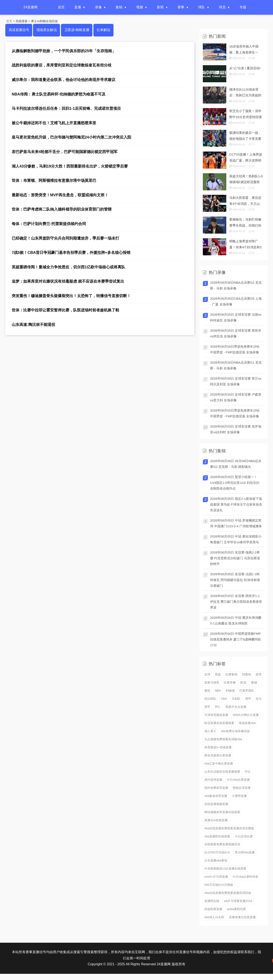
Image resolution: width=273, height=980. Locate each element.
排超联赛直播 (213, 909)
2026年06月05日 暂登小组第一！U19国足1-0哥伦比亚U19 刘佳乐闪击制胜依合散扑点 (235, 483)
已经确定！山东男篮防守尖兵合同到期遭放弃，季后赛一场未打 (65, 238)
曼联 (207, 691)
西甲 (248, 699)
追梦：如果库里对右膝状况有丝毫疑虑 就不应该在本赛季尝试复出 (68, 281)
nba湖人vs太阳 (214, 917)
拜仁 (218, 707)
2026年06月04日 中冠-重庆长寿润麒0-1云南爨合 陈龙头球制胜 (236, 620)
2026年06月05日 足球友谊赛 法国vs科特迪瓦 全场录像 (236, 317)
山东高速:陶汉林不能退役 (33, 325)
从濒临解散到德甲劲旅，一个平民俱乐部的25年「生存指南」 (64, 51)
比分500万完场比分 (217, 852)
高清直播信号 (19, 30)
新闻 (160, 7)
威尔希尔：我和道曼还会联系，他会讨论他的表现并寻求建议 (64, 80)
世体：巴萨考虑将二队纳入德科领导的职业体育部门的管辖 (62, 209)
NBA (218, 691)
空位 (248, 772)
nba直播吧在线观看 (217, 836)
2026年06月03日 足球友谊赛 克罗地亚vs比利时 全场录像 (236, 429)
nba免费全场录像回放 (235, 731)
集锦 (119, 7)
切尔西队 (210, 699)
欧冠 (243, 682)
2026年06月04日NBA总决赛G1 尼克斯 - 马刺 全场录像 (236, 365)
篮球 (258, 674)
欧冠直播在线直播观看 (219, 723)
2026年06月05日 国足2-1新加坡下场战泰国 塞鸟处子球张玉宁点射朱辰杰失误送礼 (236, 504)
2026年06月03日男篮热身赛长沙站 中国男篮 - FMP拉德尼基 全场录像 (235, 413)
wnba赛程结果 (236, 909)
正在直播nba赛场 (216, 860)
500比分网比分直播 (246, 715)
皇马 (259, 699)
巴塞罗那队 (247, 691)
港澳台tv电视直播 (216, 820)
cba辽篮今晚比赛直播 (219, 763)
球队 (202, 7)
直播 (78, 7)
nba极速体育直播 (216, 796)
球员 (222, 7)
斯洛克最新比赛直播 (218, 755)
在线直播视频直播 (216, 804)
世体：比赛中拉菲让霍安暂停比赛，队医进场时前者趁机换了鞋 (65, 310)
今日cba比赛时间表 (245, 877)
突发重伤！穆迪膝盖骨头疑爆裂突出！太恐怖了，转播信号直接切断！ (71, 296)
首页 (61, 7)
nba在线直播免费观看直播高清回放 (228, 893)
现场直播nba (247, 723)
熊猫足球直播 (242, 788)
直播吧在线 (212, 901)
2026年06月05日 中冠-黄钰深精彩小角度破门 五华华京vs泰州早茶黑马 (236, 539)
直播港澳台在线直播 (242, 917)
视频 (140, 7)
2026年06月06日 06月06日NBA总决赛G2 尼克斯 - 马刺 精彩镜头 (236, 464)
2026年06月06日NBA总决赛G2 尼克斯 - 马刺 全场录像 (236, 285)
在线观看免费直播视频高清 (222, 844)
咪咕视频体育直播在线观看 (222, 812)
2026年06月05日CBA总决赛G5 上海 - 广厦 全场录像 (236, 301)
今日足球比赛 (244, 836)
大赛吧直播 (239, 796)
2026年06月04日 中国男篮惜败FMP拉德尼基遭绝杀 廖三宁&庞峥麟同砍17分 (236, 639)
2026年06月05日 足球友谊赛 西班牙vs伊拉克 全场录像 (236, 333)
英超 (218, 674)
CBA (224, 699)
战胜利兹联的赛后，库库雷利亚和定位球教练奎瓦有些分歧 (62, 65)
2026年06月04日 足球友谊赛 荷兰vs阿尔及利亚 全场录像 (236, 381)
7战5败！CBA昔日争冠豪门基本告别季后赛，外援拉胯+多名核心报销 (71, 253)
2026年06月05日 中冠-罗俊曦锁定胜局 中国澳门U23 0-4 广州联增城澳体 (236, 523)
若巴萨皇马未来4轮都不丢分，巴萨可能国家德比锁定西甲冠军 (65, 152)
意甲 (207, 707)
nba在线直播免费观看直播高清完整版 (229, 828)
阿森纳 (247, 674)
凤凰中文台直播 (236, 707)
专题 (243, 7)
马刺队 (236, 699)
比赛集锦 (231, 674)
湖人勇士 (210, 731)
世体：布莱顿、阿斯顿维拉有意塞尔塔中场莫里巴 (54, 181)
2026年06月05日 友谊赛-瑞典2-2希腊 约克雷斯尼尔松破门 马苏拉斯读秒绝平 (235, 558)
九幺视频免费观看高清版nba (223, 739)
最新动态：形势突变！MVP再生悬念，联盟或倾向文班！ (60, 195)
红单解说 (103, 30)
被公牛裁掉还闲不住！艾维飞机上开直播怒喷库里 (54, 123)
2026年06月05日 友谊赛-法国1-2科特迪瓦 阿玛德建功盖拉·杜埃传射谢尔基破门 (235, 580)
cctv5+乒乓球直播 (216, 877)
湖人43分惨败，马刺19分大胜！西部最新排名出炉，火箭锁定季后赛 (70, 166)
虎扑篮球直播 (213, 780)
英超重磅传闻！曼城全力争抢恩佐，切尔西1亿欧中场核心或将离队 (68, 267)
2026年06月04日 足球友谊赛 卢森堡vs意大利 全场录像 (236, 397)
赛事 (181, 7)
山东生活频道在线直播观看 (222, 772)
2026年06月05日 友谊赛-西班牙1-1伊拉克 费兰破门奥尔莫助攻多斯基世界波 (236, 602)
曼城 (254, 682)
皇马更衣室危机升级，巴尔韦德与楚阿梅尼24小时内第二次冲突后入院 (71, 137)
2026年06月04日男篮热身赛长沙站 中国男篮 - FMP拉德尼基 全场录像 (235, 349)
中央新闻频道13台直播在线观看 (225, 869)
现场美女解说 (47, 30)
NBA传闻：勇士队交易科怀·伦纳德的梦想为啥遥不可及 (59, 94)
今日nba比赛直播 (238, 780)
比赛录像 (230, 682)
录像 (98, 7)
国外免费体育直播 (216, 788)
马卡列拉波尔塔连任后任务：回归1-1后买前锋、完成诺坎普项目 (66, 108)
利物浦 (230, 691)
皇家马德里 (212, 682)
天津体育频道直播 (216, 715)
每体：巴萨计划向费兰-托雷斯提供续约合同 (49, 224)
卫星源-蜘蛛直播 (77, 30)
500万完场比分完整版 (219, 885)
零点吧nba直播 (245, 852)
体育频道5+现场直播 (218, 747)
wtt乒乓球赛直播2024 (238, 901)
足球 (207, 674)
